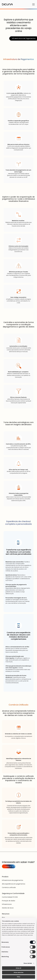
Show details (28, 963)
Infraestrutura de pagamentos (13, 880)
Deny (19, 977)
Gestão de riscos (8, 908)
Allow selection (19, 972)
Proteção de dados (9, 901)
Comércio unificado (9, 887)
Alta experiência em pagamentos (14, 884)
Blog (3, 917)
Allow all (18, 968)
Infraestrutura (7, 904)
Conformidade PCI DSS (10, 897)
